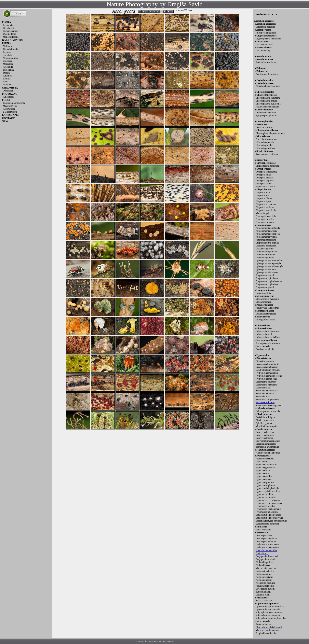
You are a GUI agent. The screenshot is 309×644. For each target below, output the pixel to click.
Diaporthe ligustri (264, 201)
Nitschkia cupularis (265, 142)
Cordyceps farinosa (265, 435)
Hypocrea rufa (262, 473)
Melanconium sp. (264, 302)
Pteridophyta (9, 28)
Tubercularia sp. (263, 592)
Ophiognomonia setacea (267, 272)
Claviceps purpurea (265, 420)
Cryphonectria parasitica (267, 166)
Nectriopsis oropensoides (268, 399)
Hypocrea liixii (263, 470)
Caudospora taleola (265, 349)
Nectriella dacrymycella (267, 391)
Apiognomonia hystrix (266, 231)
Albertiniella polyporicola (268, 86)
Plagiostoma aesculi (265, 275)
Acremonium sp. (263, 624)
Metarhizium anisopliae (267, 426)
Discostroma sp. (263, 50)
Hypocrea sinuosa (264, 479)
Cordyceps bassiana (265, 432)
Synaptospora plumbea (266, 116)
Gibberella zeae (263, 565)
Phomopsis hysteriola (266, 216)
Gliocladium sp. (263, 462)
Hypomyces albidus (265, 494)
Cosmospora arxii (264, 536)
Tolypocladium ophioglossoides (271, 618)
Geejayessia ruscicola (266, 559)
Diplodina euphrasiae (266, 246)
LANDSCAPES (11, 115)
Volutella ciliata (263, 595)
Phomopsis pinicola (265, 222)
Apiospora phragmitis (266, 33)
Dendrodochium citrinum (268, 370)
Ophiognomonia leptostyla (268, 263)
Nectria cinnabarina (265, 571)
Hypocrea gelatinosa (265, 468)
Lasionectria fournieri (266, 382)
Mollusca (7, 46)
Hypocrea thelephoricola (267, 488)
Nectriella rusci (263, 397)
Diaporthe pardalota (265, 207)
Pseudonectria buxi (265, 586)
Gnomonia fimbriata (265, 255)
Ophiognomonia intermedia (269, 260)
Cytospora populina (265, 181)
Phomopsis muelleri (265, 219)
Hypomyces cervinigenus (268, 500)
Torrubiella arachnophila (267, 447)
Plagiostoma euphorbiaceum (269, 281)
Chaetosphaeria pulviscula (268, 104)
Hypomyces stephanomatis (268, 509)
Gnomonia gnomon (265, 258)
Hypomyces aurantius (266, 497)
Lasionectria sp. (263, 388)
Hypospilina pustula (265, 187)
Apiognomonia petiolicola (268, 234)
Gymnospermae (10, 31)
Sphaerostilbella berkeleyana (269, 518)
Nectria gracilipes (264, 574)
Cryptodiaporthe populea (267, 243)
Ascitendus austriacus (266, 62)
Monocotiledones (11, 37)
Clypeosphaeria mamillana (268, 39)
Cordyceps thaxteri (265, 438)
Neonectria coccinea (265, 583)
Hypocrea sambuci (264, 476)
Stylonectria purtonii (265, 589)
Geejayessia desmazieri (267, 556)
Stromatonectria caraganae (268, 405)
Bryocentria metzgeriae (267, 367)
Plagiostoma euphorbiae (267, 284)
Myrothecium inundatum (267, 630)
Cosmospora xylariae (266, 541)
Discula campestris (265, 249)
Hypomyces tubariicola (267, 512)
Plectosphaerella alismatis (268, 343)
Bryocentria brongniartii (267, 364)
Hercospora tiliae (264, 293)
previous (180, 10)
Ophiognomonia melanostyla (269, 266)
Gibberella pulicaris (265, 562)
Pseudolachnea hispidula (267, 107)
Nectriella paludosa (265, 394)
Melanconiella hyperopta (267, 299)
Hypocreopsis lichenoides (268, 491)
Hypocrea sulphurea (265, 485)
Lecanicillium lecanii (266, 444)
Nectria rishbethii (264, 580)
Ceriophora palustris (265, 27)
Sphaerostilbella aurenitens (268, 515)
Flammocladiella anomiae (268, 453)
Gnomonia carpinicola (266, 252)
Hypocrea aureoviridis (266, 465)
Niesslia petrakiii (264, 601)
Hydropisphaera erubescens (269, 376)
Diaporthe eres (262, 195)
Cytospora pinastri (264, 178)
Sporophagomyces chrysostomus (271, 521)
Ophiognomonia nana (266, 269)
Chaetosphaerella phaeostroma (270, 133)
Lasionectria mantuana (266, 385)
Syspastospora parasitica (267, 524)
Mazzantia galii (263, 213)
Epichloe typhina (264, 423)
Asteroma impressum (266, 240)
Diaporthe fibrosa (264, 198)
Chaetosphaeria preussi (267, 101)
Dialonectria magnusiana (267, 547)
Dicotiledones (10, 34)
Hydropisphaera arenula (267, 373)
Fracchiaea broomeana (266, 139)
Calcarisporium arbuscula (268, 411)
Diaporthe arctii (263, 192)
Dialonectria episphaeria (267, 544)
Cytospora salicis (264, 184)
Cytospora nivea (263, 175)
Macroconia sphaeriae (266, 568)
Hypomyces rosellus (265, 506)
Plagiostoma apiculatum (267, 278)
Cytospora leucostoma (266, 172)
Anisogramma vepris (265, 320)
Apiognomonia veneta (266, 237)
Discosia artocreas (264, 45)
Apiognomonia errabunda (268, 228)
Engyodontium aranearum (268, 441)
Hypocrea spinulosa (265, 482)
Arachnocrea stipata (265, 459)
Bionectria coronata (265, 361)
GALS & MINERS (12, 40)
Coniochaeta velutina (266, 113)
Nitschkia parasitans (265, 148)
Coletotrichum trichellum (268, 337)
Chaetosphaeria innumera (268, 98)
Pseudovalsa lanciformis (267, 308)
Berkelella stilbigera (265, 417)
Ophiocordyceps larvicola (268, 609)
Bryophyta (8, 25)
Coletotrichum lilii (264, 334)
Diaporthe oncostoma (266, 204)
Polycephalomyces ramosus (269, 612)
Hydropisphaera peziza (266, 379)
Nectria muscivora (264, 577)
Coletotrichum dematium (267, 331)
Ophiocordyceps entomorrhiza (270, 607)
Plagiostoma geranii (265, 287)
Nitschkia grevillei (264, 145)
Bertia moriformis (264, 127)
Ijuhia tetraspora (263, 530)
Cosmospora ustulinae (266, 539)
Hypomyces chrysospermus (269, 503)
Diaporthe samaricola (266, 210)
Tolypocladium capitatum (268, 615)
